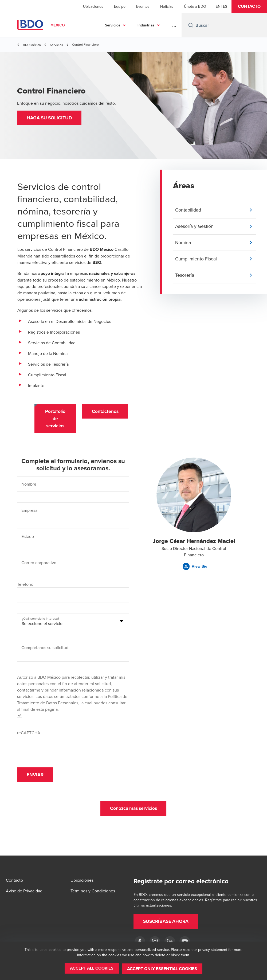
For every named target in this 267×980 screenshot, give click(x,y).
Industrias (146, 25)
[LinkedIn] (170, 942)
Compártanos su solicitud (45, 650)
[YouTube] (185, 942)
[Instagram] (155, 942)
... (174, 25)
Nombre (29, 486)
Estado (28, 538)
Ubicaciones (93, 6)
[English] (218, 6)
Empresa (29, 512)
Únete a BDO (195, 6)
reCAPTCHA (29, 735)
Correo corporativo (39, 565)
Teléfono (25, 586)
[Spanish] (225, 6)
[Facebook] (140, 942)
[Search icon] (191, 25)
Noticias (167, 6)
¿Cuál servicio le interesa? (41, 620)
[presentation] (58, 748)
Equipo (120, 6)
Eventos (143, 6)
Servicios (113, 25)
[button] (249, 6)
